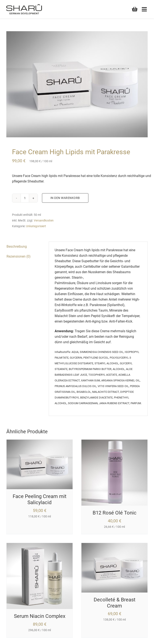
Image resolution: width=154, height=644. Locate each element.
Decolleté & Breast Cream (115, 603)
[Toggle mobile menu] (145, 9)
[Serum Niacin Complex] (40, 546)
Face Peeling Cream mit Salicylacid (40, 499)
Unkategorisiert (36, 226)
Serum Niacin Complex (40, 616)
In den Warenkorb (65, 198)
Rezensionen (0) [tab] (19, 256)
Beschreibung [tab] (17, 246)
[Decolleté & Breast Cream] (114, 546)
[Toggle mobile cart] (135, 9)
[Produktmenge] (25, 198)
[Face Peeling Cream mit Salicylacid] (40, 442)
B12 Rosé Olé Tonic (115, 513)
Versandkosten (44, 220)
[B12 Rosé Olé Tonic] (114, 442)
